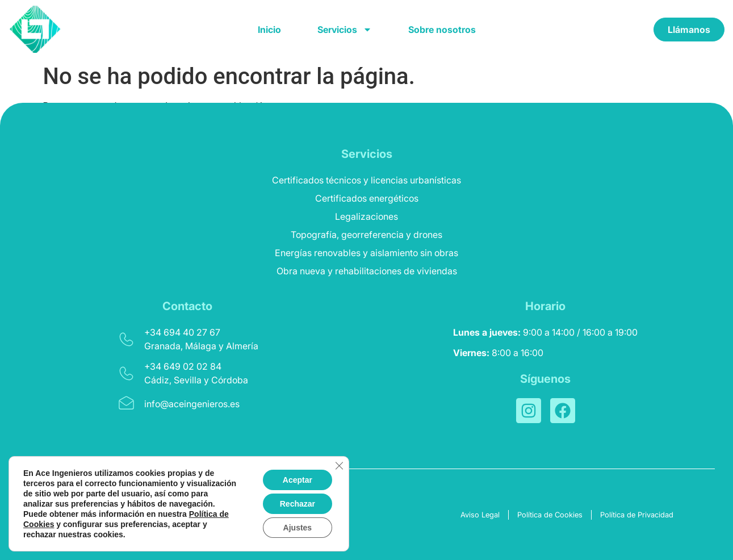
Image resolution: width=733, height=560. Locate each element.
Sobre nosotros (442, 30)
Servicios (345, 30)
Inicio (269, 30)
